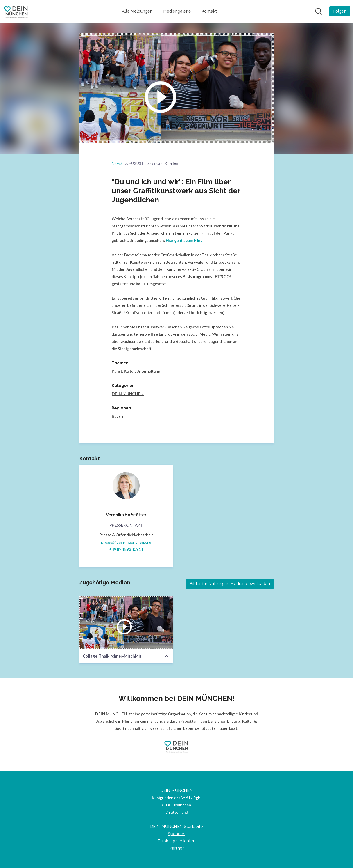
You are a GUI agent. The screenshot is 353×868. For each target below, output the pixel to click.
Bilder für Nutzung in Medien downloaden (230, 584)
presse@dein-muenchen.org (126, 542)
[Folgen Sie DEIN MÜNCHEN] (340, 11)
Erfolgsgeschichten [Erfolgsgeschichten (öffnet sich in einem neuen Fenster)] (177, 841)
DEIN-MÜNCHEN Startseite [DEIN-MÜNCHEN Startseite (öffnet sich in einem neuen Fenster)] (176, 826)
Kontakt (209, 11)
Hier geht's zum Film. (184, 240)
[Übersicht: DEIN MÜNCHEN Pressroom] (16, 11)
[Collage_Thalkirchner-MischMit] (126, 622)
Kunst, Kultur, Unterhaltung (136, 371)
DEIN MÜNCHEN (128, 394)
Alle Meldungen (137, 11)
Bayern (118, 416)
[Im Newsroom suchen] (319, 11)
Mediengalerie (177, 11)
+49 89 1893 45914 (126, 549)
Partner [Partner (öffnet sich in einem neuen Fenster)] (177, 848)
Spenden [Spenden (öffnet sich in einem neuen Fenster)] (176, 834)
